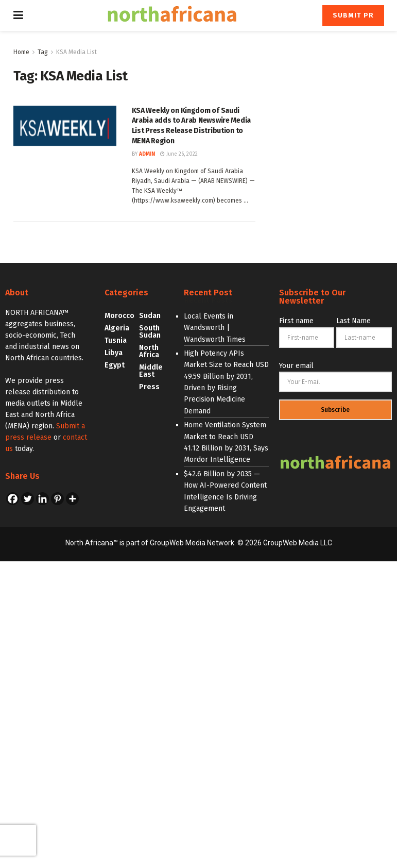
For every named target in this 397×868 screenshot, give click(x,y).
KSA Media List (76, 52)
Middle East (151, 371)
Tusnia (116, 340)
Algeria (117, 328)
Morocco (119, 316)
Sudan (150, 316)
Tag (43, 52)
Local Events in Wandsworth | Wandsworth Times (215, 328)
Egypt (115, 365)
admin (147, 154)
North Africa (149, 351)
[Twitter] (28, 499)
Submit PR (353, 15)
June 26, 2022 (179, 154)
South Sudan (150, 332)
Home (21, 52)
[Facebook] (13, 499)
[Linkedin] (42, 499)
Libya (114, 353)
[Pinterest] (57, 499)
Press (149, 387)
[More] (72, 499)
